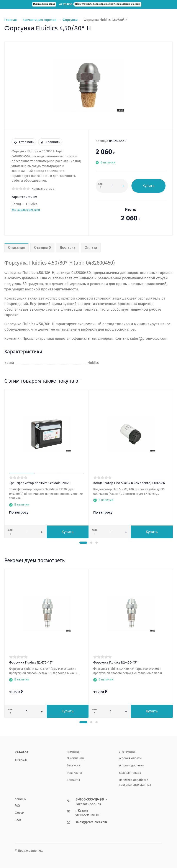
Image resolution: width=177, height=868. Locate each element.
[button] (83, 543)
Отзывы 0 (42, 248)
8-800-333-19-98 (90, 799)
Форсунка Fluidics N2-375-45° (31, 662)
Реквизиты (74, 773)
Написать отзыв (43, 189)
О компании (75, 758)
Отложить (24, 142)
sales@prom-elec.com (91, 822)
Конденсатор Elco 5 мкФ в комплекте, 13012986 (129, 483)
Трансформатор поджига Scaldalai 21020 (40, 483)
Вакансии (74, 765)
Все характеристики (26, 210)
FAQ (17, 806)
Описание (16, 248)
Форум (19, 813)
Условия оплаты (130, 758)
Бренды (21, 760)
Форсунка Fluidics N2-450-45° (116, 662)
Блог (18, 820)
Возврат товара (130, 773)
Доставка (68, 248)
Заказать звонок (88, 804)
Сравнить (50, 142)
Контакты (73, 780)
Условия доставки (131, 765)
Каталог (22, 752)
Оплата (91, 248)
